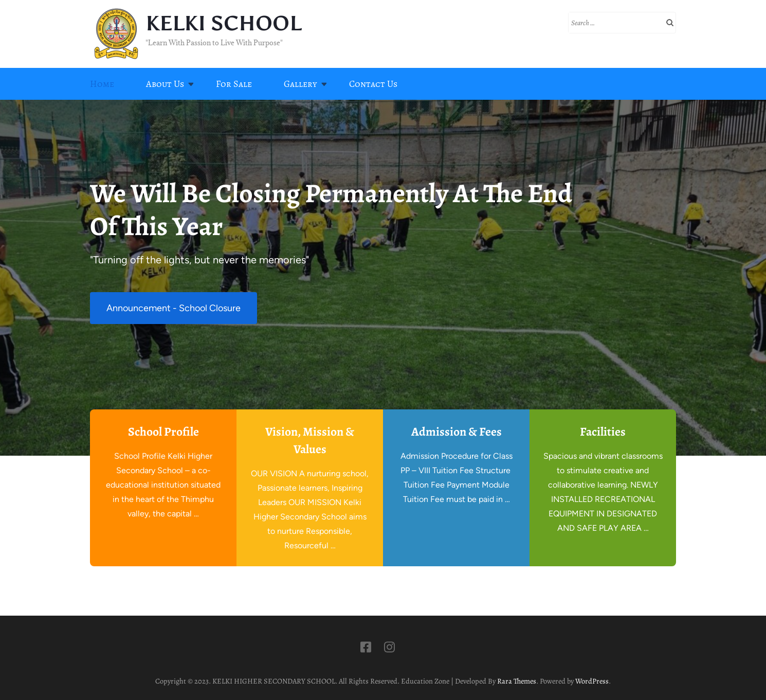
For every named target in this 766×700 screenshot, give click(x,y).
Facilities (603, 432)
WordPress (592, 681)
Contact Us (373, 84)
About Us (165, 84)
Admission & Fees (457, 432)
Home (102, 84)
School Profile (163, 432)
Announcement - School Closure (174, 308)
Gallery (300, 84)
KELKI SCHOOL (223, 23)
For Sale (234, 84)
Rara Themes (517, 681)
